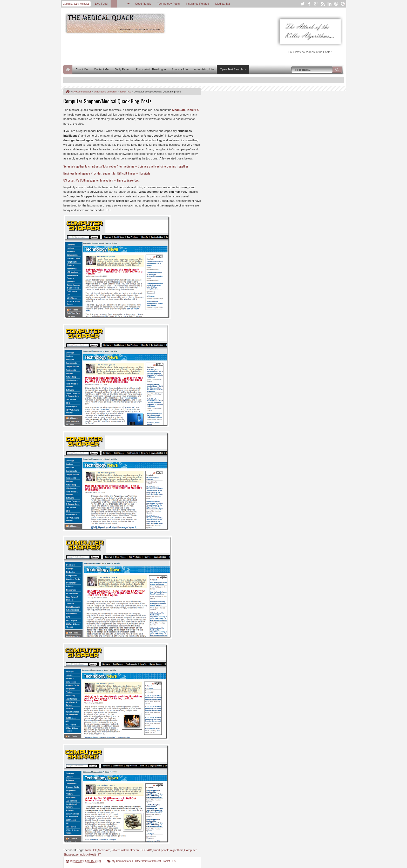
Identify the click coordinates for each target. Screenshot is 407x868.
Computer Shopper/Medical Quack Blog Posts (107, 101)
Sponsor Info (180, 69)
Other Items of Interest (148, 861)
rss (323, 4)
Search (337, 70)
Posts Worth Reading (149, 69)
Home (68, 69)
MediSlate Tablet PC (186, 110)
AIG (150, 850)
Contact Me (101, 69)
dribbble (336, 4)
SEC (143, 850)
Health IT (95, 854)
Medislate (104, 850)
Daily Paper (122, 69)
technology (82, 854)
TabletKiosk (118, 850)
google (316, 4)
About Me (82, 69)
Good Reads (143, 4)
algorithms (177, 850)
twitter (302, 4)
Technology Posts (168, 4)
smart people (161, 850)
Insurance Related (197, 4)
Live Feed (101, 4)
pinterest (343, 4)
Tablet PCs (169, 861)
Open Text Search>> (233, 69)
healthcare (133, 850)
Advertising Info (204, 69)
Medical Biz (222, 4)
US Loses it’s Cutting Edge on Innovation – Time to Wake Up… (101, 180)
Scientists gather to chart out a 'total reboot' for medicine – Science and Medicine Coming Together (126, 166)
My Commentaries (123, 861)
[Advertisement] (158, 49)
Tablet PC (91, 850)
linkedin (329, 4)
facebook (309, 4)
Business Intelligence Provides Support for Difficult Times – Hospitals (107, 173)
